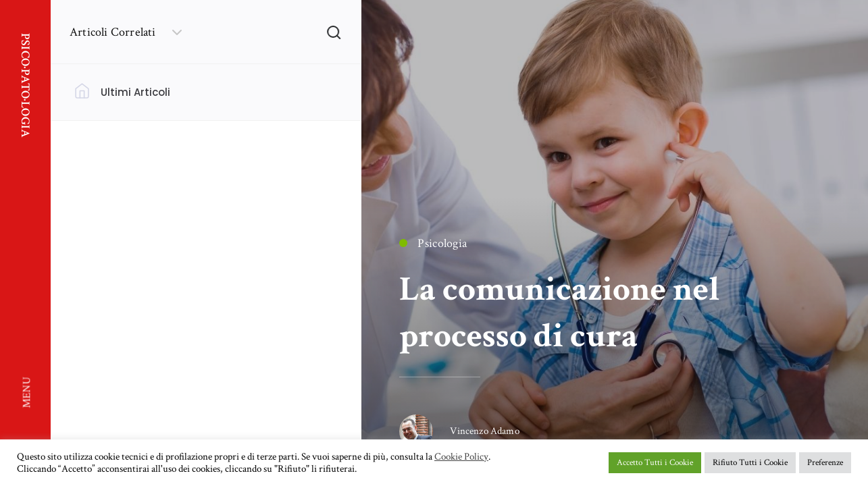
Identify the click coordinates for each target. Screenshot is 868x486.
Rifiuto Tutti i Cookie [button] (750, 463)
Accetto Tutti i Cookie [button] (655, 463)
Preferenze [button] (825, 463)
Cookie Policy (461, 457)
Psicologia (433, 243)
